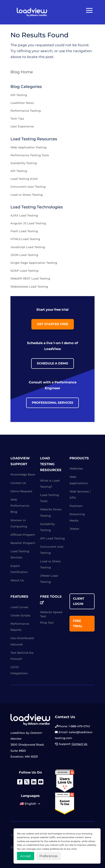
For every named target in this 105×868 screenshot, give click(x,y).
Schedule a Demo (52, 363)
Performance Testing (26, 111)
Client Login (79, 601)
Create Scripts (20, 615)
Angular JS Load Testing (28, 223)
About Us (17, 580)
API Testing (19, 95)
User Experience (22, 126)
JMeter (74, 529)
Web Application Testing (28, 147)
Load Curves (19, 607)
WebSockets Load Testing (29, 286)
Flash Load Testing (24, 231)
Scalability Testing (24, 163)
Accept (26, 856)
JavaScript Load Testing (28, 247)
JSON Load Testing (24, 255)
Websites (76, 468)
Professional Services (52, 403)
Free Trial (78, 623)
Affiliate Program (23, 535)
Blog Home (22, 72)
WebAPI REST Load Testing (30, 278)
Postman (76, 506)
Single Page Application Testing (34, 263)
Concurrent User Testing (28, 187)
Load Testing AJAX (24, 179)
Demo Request (21, 491)
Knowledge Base (23, 474)
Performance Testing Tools (30, 155)
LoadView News (22, 103)
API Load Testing (52, 538)
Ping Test (47, 623)
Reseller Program (23, 543)
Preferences (48, 856)
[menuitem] (30, 805)
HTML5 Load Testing (25, 239)
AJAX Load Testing (24, 215)
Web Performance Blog (20, 506)
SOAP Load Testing (24, 271)
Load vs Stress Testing (27, 195)
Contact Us (18, 483)
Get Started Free (53, 324)
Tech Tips (17, 118)
